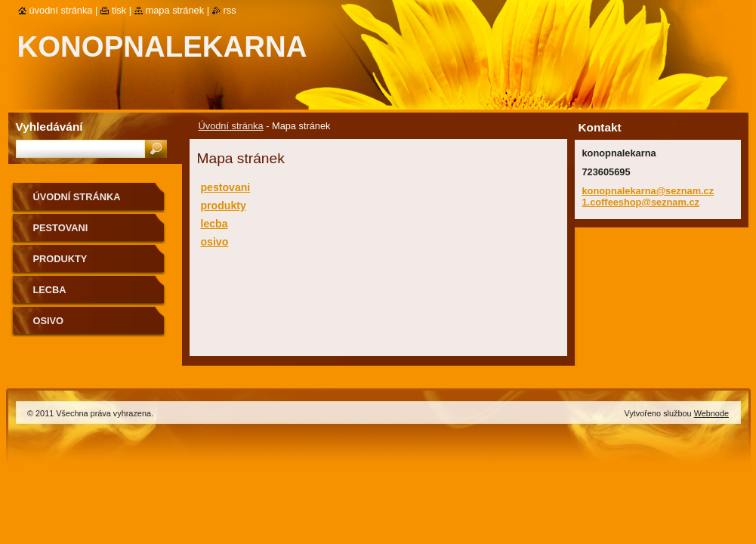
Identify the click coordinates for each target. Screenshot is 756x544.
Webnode (711, 413)
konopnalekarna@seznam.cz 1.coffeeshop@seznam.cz (648, 196)
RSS (230, 10)
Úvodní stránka (231, 126)
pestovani (226, 187)
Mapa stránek (175, 10)
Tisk (119, 10)
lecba (214, 224)
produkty (224, 206)
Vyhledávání (49, 127)
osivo (215, 242)
